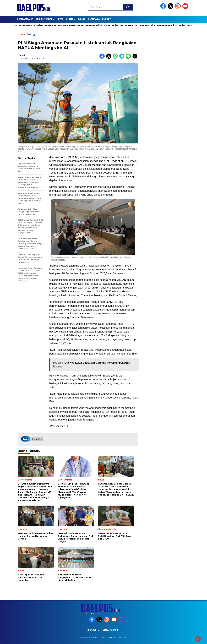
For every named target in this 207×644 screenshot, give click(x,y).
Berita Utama (25, 19)
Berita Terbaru (45, 19)
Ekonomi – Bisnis (75, 19)
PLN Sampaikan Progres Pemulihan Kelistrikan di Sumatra (172, 25)
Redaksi (91, 630)
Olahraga (94, 19)
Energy (106, 19)
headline (37, 439)
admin (23, 55)
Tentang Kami (110, 630)
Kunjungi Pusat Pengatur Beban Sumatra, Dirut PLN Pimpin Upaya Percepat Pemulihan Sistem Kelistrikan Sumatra (72, 25)
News (60, 19)
